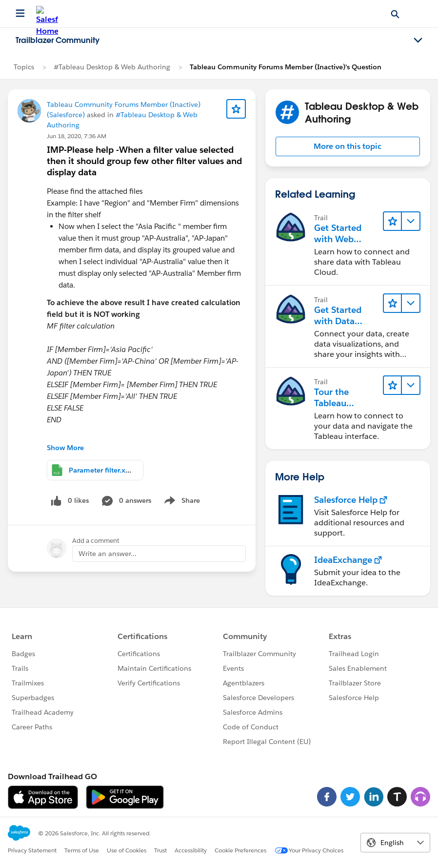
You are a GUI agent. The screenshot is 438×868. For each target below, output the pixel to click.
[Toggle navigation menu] (418, 41)
